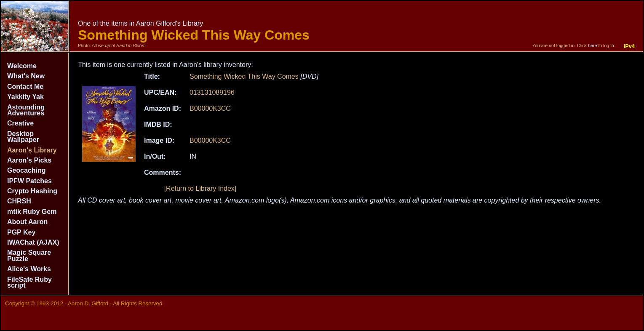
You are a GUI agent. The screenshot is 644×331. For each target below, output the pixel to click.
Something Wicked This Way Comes (244, 76)
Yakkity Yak (25, 97)
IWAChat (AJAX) (33, 242)
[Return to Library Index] (200, 188)
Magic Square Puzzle (29, 255)
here (592, 45)
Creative (20, 123)
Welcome (22, 66)
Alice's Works (29, 269)
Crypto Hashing (32, 191)
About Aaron (27, 222)
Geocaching (27, 170)
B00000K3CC (210, 108)
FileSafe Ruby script (29, 282)
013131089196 (212, 92)
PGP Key (21, 232)
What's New (26, 76)
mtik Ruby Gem (32, 212)
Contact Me (25, 87)
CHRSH (19, 201)
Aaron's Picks (29, 160)
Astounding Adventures (26, 110)
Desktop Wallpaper (23, 137)
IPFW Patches (29, 181)
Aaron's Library (32, 150)
